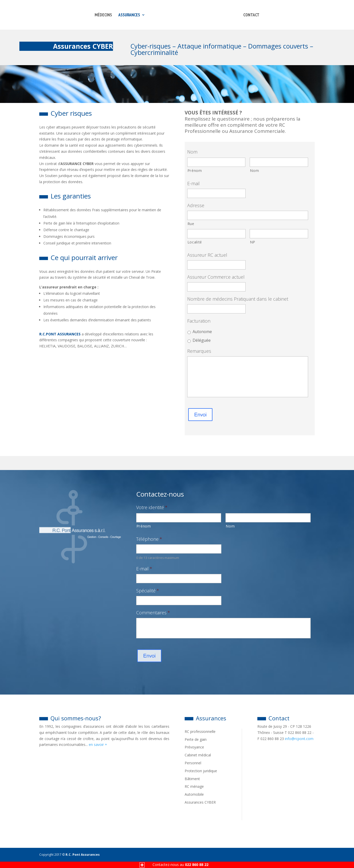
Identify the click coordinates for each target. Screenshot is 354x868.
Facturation (199, 321)
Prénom (195, 170)
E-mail (193, 184)
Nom (192, 152)
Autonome (202, 332)
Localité (195, 242)
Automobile (194, 794)
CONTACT (251, 15)
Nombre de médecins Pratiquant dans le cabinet (238, 299)
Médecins (103, 15)
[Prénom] (216, 162)
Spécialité (148, 591)
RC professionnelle (200, 731)
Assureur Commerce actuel (216, 277)
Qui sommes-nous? (70, 718)
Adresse (196, 206)
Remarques (199, 351)
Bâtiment (192, 779)
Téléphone (149, 539)
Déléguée (202, 340)
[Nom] (279, 162)
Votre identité (152, 507)
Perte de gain (196, 739)
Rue (191, 224)
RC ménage (194, 786)
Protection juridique (201, 771)
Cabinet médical (198, 755)
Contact (273, 718)
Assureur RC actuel (207, 255)
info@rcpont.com (299, 739)
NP (253, 242)
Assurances (129, 15)
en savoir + (98, 744)
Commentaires (153, 613)
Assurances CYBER (200, 802)
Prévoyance (194, 747)
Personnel (193, 763)
